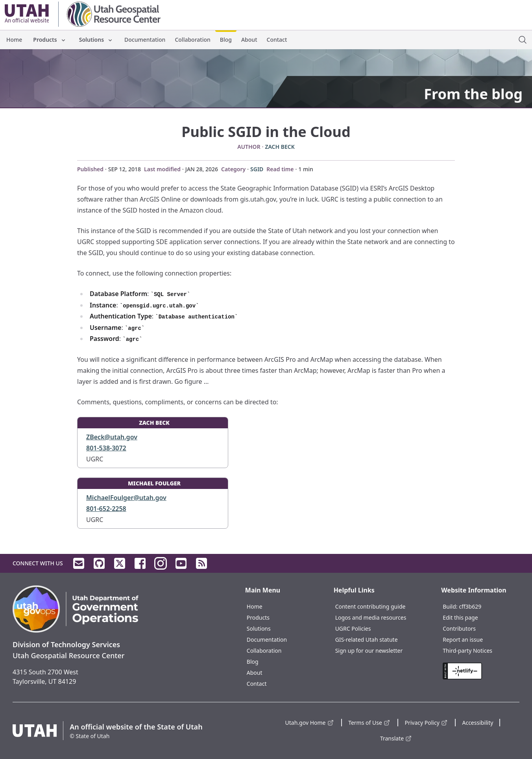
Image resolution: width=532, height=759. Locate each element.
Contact (277, 40)
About (249, 40)
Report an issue (463, 640)
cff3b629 (470, 606)
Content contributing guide (370, 606)
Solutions (96, 40)
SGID (257, 169)
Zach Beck (280, 147)
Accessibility (478, 723)
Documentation (145, 40)
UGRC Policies (353, 628)
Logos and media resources (371, 617)
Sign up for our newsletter (369, 651)
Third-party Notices (467, 651)
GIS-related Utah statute (367, 640)
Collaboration (192, 40)
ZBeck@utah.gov (112, 437)
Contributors (459, 628)
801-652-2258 (106, 509)
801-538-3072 (106, 448)
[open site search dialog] (523, 40)
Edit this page (460, 617)
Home (14, 40)
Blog (226, 40)
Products (50, 40)
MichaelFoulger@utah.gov (126, 498)
